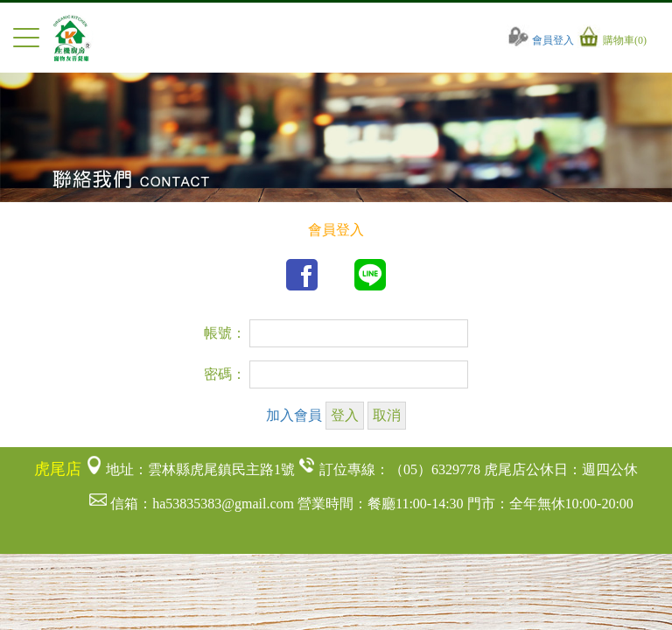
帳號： (225, 333)
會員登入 (541, 40)
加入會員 (294, 415)
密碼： (225, 374)
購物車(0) (612, 40)
